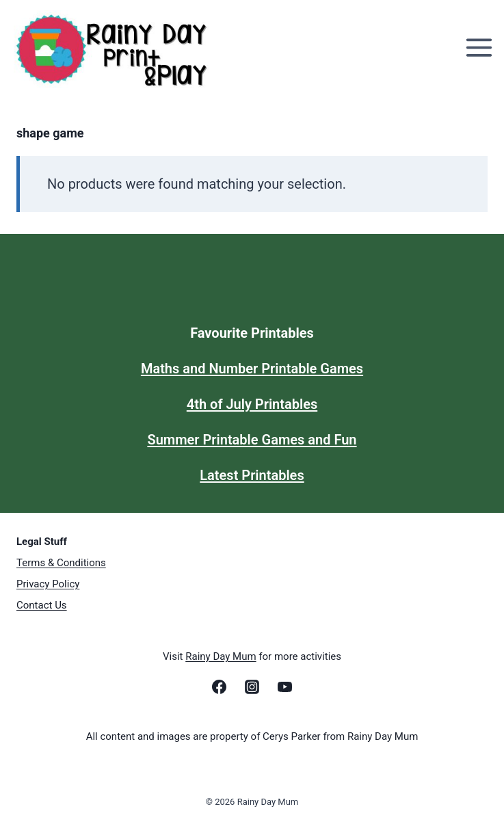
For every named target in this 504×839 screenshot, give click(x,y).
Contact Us (42, 605)
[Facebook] (219, 687)
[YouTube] (285, 687)
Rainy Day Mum (221, 656)
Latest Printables (252, 475)
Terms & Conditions (61, 563)
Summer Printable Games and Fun (252, 440)
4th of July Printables (252, 404)
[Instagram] (252, 687)
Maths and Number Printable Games (252, 369)
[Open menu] (481, 48)
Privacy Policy (48, 584)
